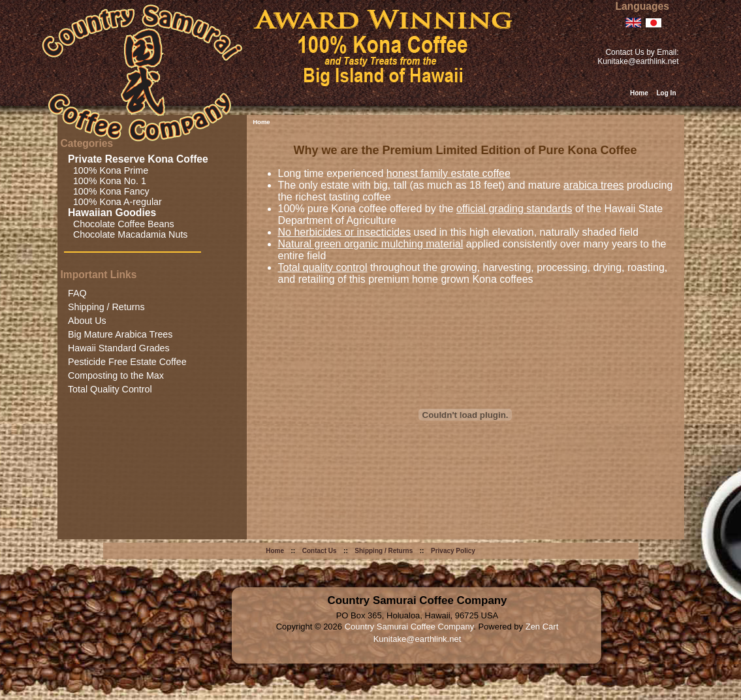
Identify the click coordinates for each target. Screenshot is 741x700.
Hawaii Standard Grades (119, 348)
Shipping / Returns (106, 307)
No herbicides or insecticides (345, 232)
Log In (667, 93)
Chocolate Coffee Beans (121, 224)
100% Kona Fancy (109, 191)
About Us (87, 321)
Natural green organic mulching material (371, 244)
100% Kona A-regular (115, 202)
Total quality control (323, 267)
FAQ (77, 293)
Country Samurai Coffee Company (409, 627)
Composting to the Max (116, 375)
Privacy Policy (453, 551)
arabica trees (594, 185)
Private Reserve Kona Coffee (139, 159)
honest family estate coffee (449, 173)
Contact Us (320, 551)
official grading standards (514, 209)
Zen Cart (542, 627)
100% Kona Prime (108, 170)
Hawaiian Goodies (114, 213)
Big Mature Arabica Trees (120, 334)
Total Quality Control (110, 389)
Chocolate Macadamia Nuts (128, 234)
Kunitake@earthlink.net (638, 61)
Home (639, 93)
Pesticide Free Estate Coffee (127, 362)
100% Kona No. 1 (107, 181)
